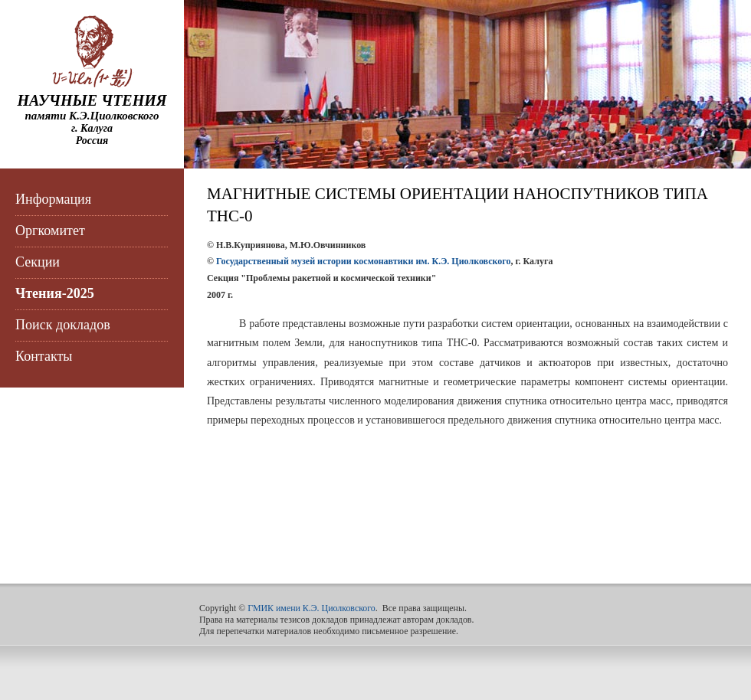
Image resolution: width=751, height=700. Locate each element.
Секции (38, 262)
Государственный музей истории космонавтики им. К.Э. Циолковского (364, 261)
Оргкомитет (50, 231)
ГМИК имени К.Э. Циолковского (312, 608)
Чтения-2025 (55, 293)
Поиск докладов (63, 325)
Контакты (44, 356)
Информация (53, 199)
